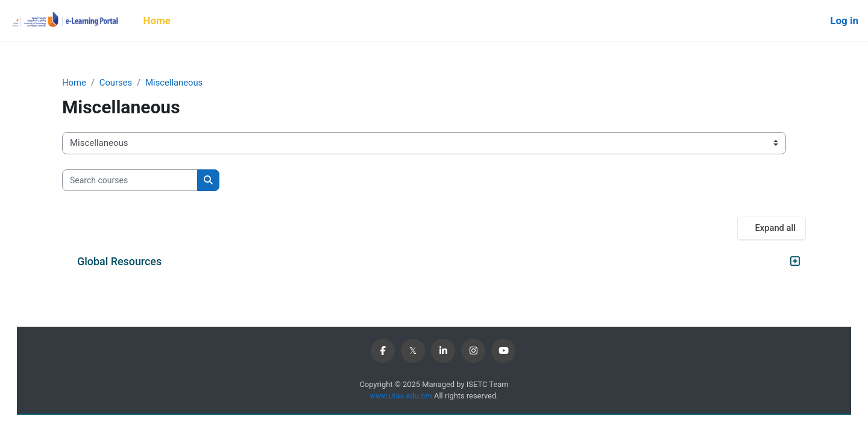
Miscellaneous (176, 83)
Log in (844, 20)
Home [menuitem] (157, 20)
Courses (117, 83)
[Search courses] (130, 181)
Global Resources (119, 262)
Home (74, 83)
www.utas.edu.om (401, 396)
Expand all (775, 228)
